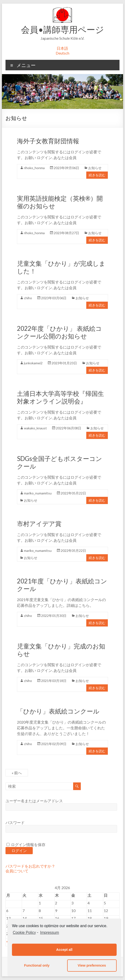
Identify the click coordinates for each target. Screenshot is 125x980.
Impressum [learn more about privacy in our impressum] (50, 933)
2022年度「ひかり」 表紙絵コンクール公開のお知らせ (59, 332)
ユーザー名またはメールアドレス (34, 801)
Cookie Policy (24, 933)
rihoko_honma (34, 168)
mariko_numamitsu (38, 493)
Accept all (64, 950)
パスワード (15, 822)
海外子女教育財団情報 (48, 141)
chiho (28, 298)
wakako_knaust (35, 428)
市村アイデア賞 (39, 524)
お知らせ (95, 168)
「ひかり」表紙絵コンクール (58, 711)
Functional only (37, 965)
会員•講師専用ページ (62, 29)
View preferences (92, 965)
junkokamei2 (33, 363)
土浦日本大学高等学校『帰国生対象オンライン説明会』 (60, 397)
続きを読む (97, 175)
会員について (17, 871)
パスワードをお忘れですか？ (30, 866)
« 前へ (17, 773)
